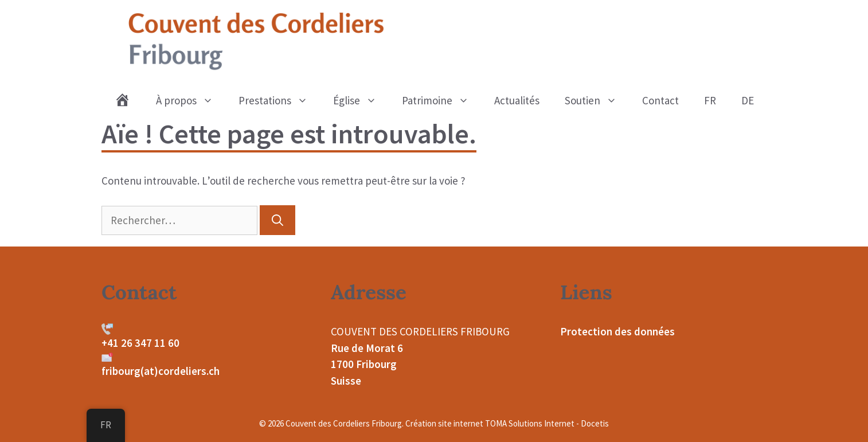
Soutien (597, 100)
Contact (660, 100)
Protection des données (617, 331)
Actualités (517, 100)
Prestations (279, 100)
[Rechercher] (277, 220)
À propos (191, 100)
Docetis (595, 423)
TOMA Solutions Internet (530, 423)
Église (361, 100)
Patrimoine (442, 100)
